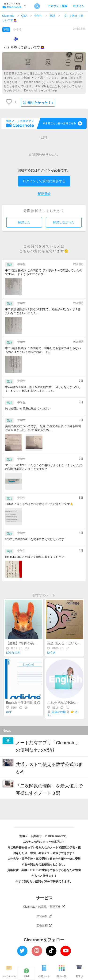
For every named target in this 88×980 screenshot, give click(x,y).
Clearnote (8, 16)
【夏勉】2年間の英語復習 (25, 643)
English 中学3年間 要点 (23, 703)
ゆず (9, 712)
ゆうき (51, 653)
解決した (24, 222)
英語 (52, 16)
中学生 (38, 16)
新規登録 (44, 194)
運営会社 (44, 916)
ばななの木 (13, 653)
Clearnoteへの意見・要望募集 (44, 907)
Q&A (24, 16)
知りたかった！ (38, 103)
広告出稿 (44, 926)
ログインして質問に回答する (44, 181)
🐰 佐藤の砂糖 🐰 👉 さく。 (62, 713)
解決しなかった (64, 222)
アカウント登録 (57, 6)
